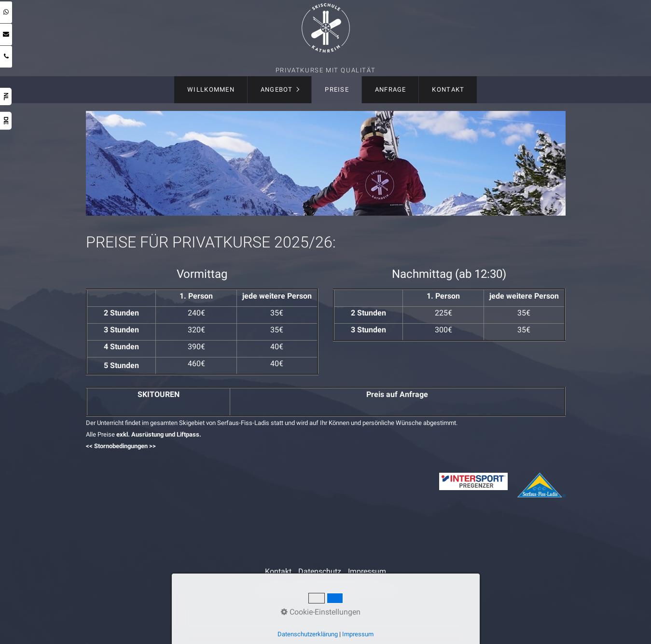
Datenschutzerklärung (308, 634)
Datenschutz (320, 571)
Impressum (367, 571)
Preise (337, 89)
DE (6, 121)
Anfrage (391, 89)
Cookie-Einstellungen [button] (321, 612)
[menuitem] (211, 90)
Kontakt (448, 89)
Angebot (277, 89)
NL (6, 96)
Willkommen (211, 89)
